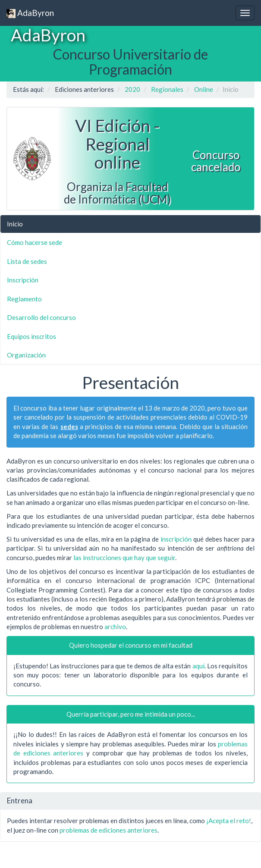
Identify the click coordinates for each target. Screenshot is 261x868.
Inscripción (23, 280)
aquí (198, 666)
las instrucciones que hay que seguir (124, 558)
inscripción (176, 539)
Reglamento (24, 299)
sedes (69, 426)
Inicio (15, 224)
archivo (115, 627)
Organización (26, 355)
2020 (132, 89)
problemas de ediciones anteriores (108, 830)
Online (204, 89)
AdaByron (30, 13)
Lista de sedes (27, 261)
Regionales (167, 89)
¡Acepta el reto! (229, 821)
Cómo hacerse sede (35, 242)
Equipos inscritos (31, 336)
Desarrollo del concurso (41, 317)
